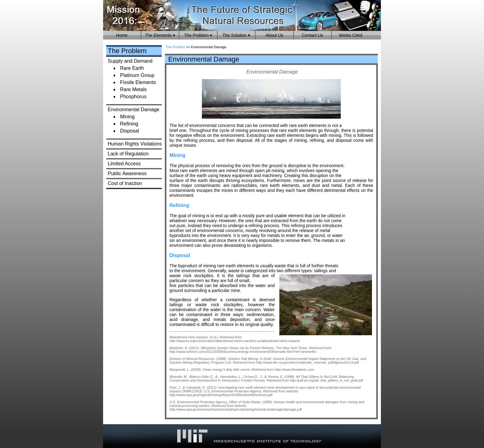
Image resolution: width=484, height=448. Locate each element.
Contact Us (313, 35)
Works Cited (351, 35)
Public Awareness (127, 173)
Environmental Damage (134, 110)
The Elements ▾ (160, 35)
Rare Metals (133, 89)
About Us (274, 35)
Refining (129, 124)
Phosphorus (133, 97)
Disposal (129, 131)
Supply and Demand (130, 61)
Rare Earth (132, 68)
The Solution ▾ (236, 35)
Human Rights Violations (135, 144)
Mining (127, 117)
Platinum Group (137, 75)
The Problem (127, 51)
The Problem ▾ (198, 35)
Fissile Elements (138, 82)
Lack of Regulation (128, 154)
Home (122, 35)
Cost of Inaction (125, 183)
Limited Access (124, 164)
